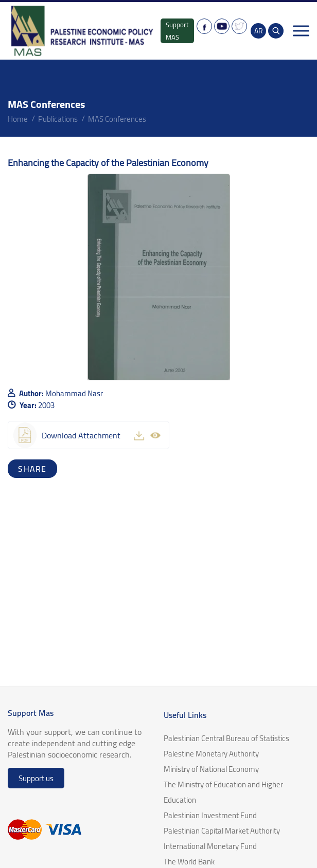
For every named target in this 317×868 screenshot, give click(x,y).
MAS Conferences (117, 119)
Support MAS (177, 31)
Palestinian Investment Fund (210, 815)
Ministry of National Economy (211, 769)
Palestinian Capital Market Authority (222, 831)
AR (259, 31)
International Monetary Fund (210, 846)
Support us (36, 778)
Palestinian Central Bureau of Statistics (226, 738)
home (18, 119)
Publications (58, 119)
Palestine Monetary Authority (211, 754)
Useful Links (185, 715)
